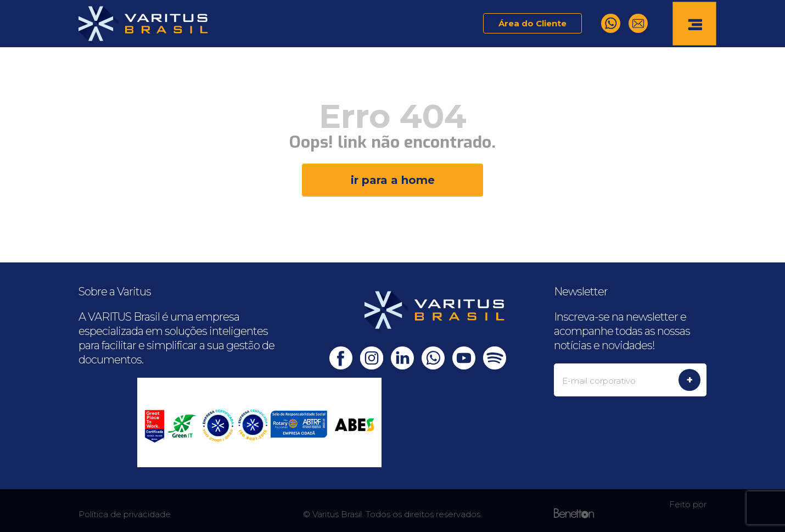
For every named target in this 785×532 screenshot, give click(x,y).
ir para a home (393, 180)
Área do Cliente (532, 23)
